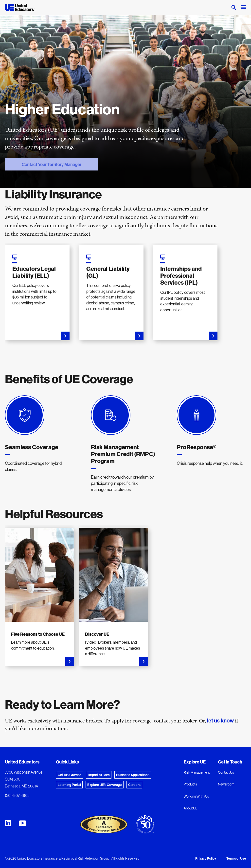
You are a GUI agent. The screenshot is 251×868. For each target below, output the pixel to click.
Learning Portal (69, 785)
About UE (191, 808)
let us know (220, 720)
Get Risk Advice (70, 775)
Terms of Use (236, 858)
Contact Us (226, 772)
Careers (134, 785)
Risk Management (197, 772)
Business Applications (133, 775)
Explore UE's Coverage (105, 785)
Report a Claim (99, 775)
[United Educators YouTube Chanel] (23, 823)
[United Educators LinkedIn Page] (8, 823)
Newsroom (226, 784)
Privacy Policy (206, 858)
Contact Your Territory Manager (43, 164)
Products (190, 784)
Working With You (196, 796)
